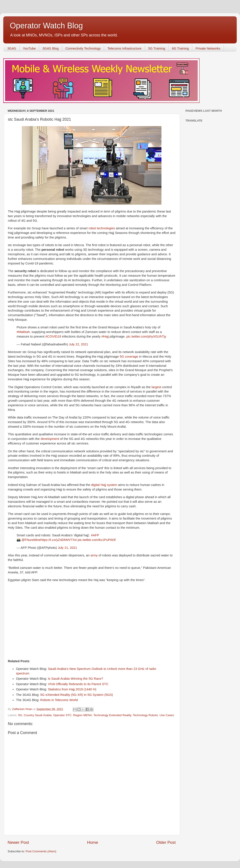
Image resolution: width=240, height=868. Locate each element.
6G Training (180, 48)
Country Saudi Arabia (38, 715)
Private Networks (208, 48)
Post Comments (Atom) (41, 851)
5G (20, 715)
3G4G (12, 48)
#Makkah (23, 332)
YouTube (29, 48)
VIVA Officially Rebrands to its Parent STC (78, 684)
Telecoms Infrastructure (124, 48)
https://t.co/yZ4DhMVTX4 (59, 540)
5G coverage (129, 357)
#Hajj (105, 336)
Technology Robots (145, 715)
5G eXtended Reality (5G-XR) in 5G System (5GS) (77, 695)
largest (157, 387)
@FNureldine (31, 540)
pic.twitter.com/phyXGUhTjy (146, 336)
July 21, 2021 (67, 548)
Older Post (166, 842)
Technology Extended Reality (112, 715)
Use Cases (167, 715)
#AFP (95, 535)
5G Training (157, 48)
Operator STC (62, 715)
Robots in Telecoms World (59, 700)
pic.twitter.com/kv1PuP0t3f (97, 540)
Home (93, 842)
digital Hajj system (104, 485)
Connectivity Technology (83, 48)
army (95, 555)
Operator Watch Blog (46, 26)
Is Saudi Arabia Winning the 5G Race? (75, 679)
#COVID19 (53, 336)
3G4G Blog (51, 48)
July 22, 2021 (79, 344)
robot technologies (102, 228)
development (50, 439)
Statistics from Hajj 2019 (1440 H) (72, 689)
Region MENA (82, 715)
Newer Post (18, 842)
